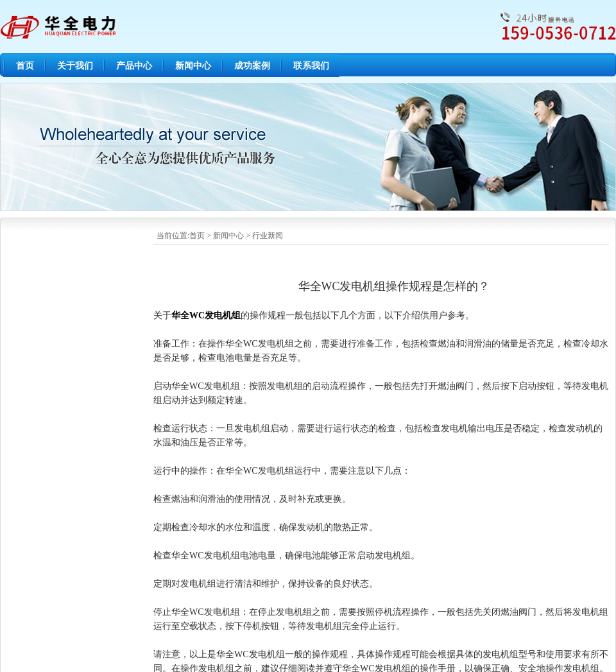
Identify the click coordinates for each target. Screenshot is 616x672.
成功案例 (252, 66)
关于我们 (75, 66)
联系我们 (311, 66)
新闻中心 (193, 66)
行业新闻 (268, 236)
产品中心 (134, 66)
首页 (25, 66)
